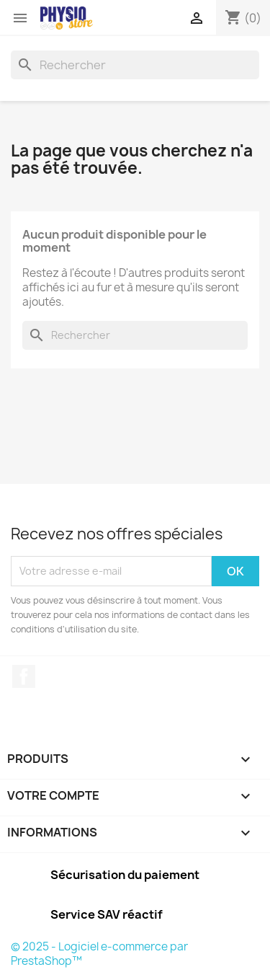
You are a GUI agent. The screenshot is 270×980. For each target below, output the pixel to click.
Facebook (24, 676)
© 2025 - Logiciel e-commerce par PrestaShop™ (99, 954)
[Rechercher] (135, 65)
